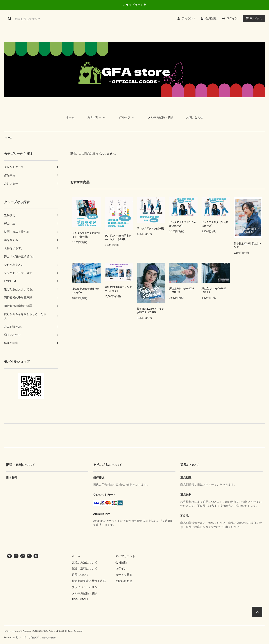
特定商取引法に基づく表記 (89, 581)
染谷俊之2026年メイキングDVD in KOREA (150, 311)
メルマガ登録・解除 (161, 117)
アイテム (253, 18)
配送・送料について (85, 568)
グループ (127, 117)
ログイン (232, 18)
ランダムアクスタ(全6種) (150, 228)
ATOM (84, 599)
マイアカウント (125, 556)
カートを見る (124, 575)
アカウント (189, 18)
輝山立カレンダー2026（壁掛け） (182, 290)
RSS (75, 599)
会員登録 (211, 18)
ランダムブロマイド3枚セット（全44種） (86, 235)
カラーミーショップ (13, 631)
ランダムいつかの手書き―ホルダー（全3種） (118, 238)
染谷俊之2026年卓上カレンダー (247, 245)
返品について (80, 575)
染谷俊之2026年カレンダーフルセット (118, 289)
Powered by (30, 637)
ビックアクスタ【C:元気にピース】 (215, 224)
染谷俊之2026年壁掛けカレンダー (86, 291)
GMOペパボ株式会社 (55, 631)
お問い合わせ (195, 117)
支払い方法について (85, 562)
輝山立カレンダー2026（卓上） (214, 290)
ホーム (70, 117)
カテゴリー (97, 117)
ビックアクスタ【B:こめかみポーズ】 (183, 224)
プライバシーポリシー (86, 587)
